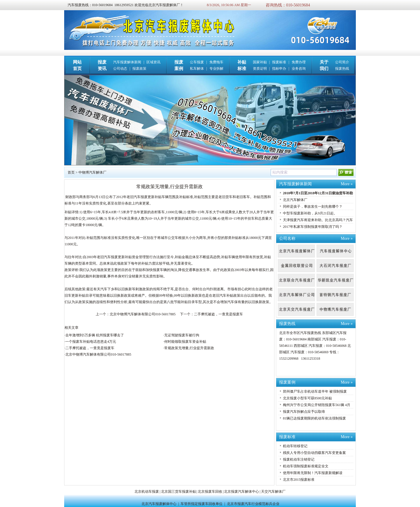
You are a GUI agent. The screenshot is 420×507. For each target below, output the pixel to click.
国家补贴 (260, 62)
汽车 (104, 289)
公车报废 (197, 62)
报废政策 (139, 69)
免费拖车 (216, 62)
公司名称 (287, 238)
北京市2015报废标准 (299, 480)
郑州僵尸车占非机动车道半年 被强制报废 (315, 391)
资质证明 (260, 69)
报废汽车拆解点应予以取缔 (304, 412)
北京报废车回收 (210, 492)
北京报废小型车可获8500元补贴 (307, 398)
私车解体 (197, 69)
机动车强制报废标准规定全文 (306, 466)
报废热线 (342, 69)
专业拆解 (216, 69)
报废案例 (287, 382)
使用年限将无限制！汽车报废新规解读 (313, 473)
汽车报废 (141, 197)
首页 (71, 172)
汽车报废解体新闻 (127, 62)
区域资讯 (153, 62)
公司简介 (342, 62)
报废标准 (279, 62)
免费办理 (299, 62)
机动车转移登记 (295, 446)
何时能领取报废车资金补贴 (185, 342)
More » (347, 184)
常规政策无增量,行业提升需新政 (189, 348)
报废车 (158, 270)
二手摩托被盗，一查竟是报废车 (218, 314)
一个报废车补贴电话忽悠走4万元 (91, 342)
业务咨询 (299, 69)
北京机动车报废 (147, 492)
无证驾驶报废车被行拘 (182, 335)
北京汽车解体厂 (295, 200)
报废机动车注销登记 (299, 459)
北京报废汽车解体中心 (242, 492)
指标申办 (279, 69)
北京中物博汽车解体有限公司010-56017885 (143, 314)
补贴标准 (239, 238)
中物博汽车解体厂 (92, 172)
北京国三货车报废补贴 (178, 492)
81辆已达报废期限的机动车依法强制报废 (314, 418)
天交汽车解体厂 (273, 492)
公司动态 (120, 69)
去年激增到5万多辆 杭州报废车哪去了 (95, 335)
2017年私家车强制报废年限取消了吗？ (313, 227)
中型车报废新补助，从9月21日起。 (310, 213)
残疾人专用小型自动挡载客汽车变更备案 (314, 453)
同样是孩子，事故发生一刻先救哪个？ (313, 207)
